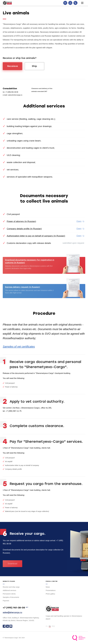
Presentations (51, 590)
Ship (34, 66)
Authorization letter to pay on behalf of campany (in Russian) (36, 236)
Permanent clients (9, 594)
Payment (6, 601)
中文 (53, 626)
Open (79, 221)
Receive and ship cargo (11, 587)
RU (47, 626)
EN (65, 3)
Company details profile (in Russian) (24, 229)
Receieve (13, 66)
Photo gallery (50, 594)
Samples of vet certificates (19, 347)
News (48, 587)
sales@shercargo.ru (12, 612)
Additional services (9, 590)
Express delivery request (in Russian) (23, 287)
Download (12, 564)
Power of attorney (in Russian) (21, 221)
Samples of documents (11, 597)
